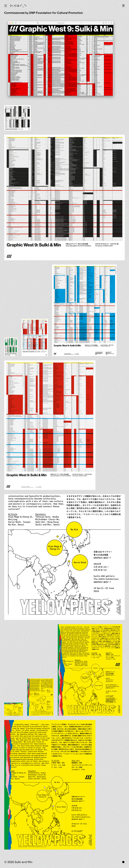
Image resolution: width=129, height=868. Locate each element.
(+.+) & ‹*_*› (18, 6)
